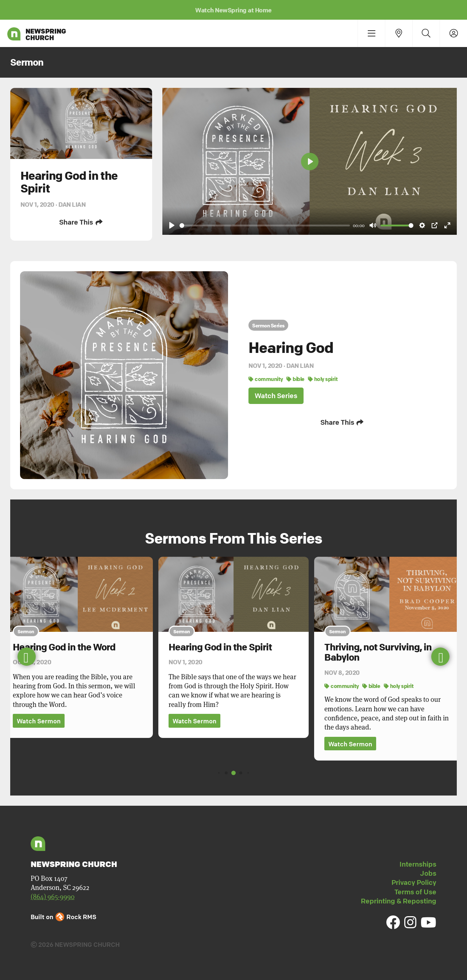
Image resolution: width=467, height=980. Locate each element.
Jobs (428, 873)
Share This (81, 222)
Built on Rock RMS (63, 917)
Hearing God (291, 347)
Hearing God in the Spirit (220, 647)
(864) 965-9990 (53, 896)
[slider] (265, 225)
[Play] (172, 225)
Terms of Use (415, 892)
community (266, 379)
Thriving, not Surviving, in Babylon (378, 652)
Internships (418, 864)
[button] (440, 657)
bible (296, 379)
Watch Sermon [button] (39, 721)
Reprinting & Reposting (399, 901)
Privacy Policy (414, 882)
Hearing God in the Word (64, 647)
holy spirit (323, 379)
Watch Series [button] (276, 396)
